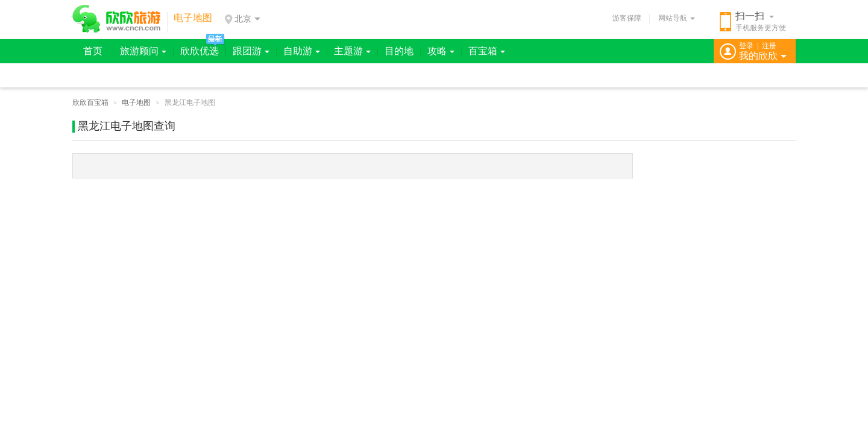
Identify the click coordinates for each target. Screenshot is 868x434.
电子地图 (136, 102)
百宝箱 (487, 51)
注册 (769, 46)
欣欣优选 (200, 51)
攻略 (441, 51)
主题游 (352, 51)
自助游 (302, 51)
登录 (746, 46)
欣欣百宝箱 (90, 102)
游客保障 (627, 18)
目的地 (399, 51)
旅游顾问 (143, 51)
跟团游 (251, 51)
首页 (93, 51)
